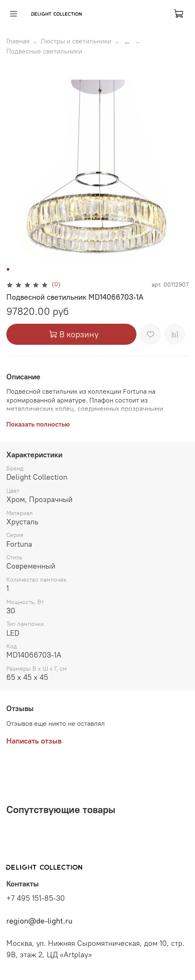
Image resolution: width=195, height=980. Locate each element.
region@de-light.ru (39, 921)
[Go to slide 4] (26, 269)
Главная (18, 41)
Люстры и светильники (76, 41)
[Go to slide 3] (20, 269)
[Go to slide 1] (8, 269)
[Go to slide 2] (14, 269)
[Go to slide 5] (32, 269)
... (127, 41)
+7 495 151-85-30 (36, 898)
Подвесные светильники (44, 51)
